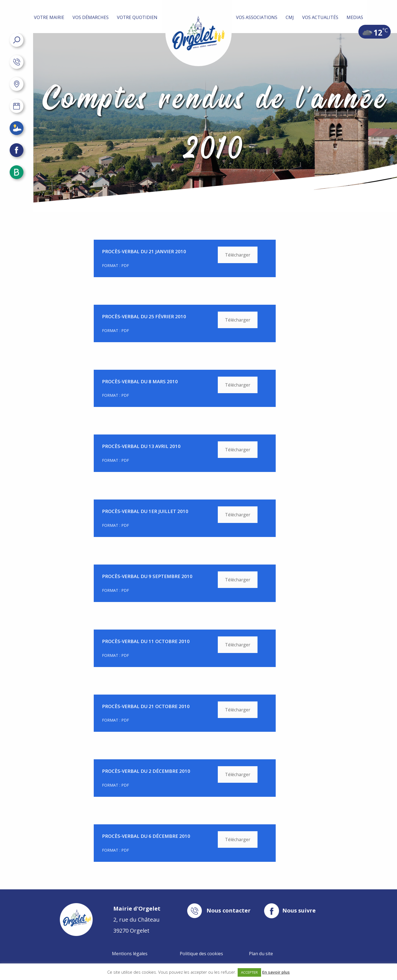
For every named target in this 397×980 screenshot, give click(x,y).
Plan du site (261, 954)
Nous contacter (229, 911)
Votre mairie (49, 17)
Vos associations (257, 17)
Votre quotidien (137, 17)
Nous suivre (299, 911)
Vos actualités (320, 17)
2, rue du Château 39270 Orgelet (137, 920)
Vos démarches (91, 17)
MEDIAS (355, 17)
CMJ (290, 17)
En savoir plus (276, 972)
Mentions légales (130, 954)
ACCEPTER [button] (249, 972)
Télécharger (238, 255)
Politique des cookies (201, 954)
